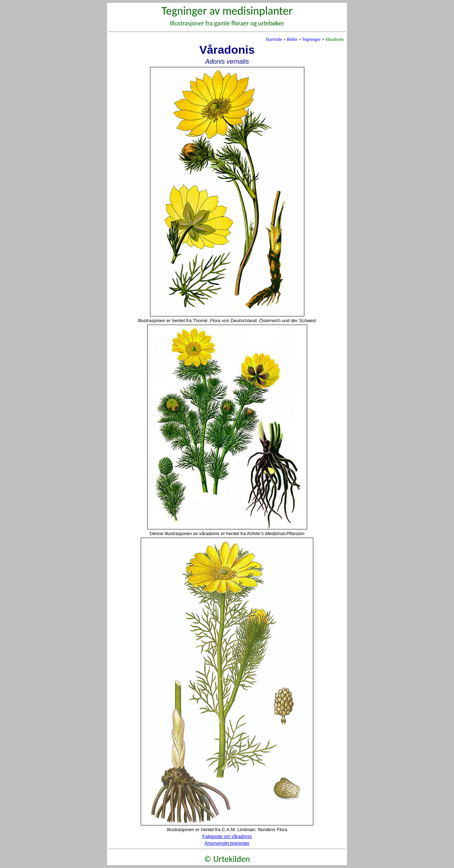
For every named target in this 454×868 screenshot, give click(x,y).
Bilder (292, 39)
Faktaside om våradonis (227, 836)
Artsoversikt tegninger (227, 843)
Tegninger (311, 39)
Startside (274, 39)
